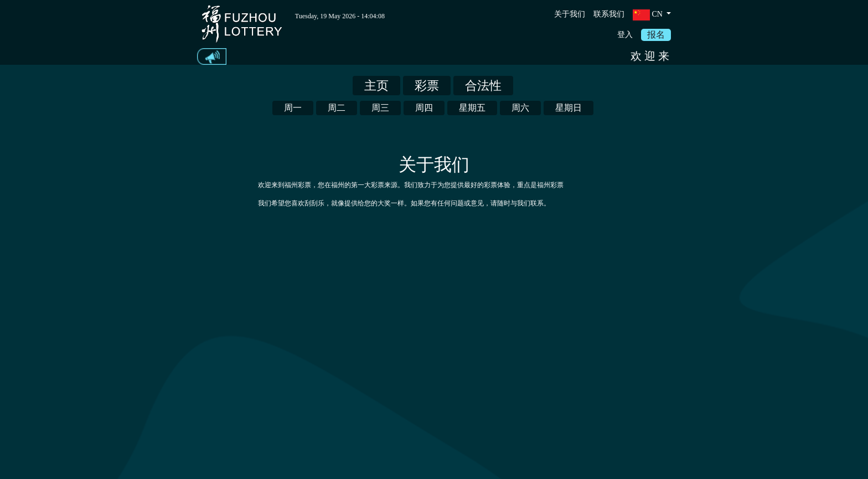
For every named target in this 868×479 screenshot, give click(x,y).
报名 (656, 35)
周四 (424, 108)
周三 (380, 108)
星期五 (472, 108)
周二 (337, 108)
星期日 (569, 108)
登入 (625, 35)
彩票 (427, 86)
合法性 (483, 86)
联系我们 (609, 14)
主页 (376, 86)
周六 (520, 108)
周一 (293, 108)
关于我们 (570, 14)
